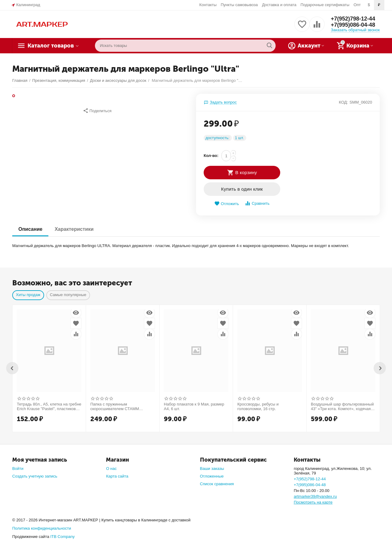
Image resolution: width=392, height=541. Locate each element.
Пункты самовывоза (239, 5)
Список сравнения (217, 484)
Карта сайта (117, 476)
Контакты (208, 5)
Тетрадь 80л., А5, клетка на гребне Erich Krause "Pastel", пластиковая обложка (49, 407)
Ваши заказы (212, 469)
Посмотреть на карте (313, 502)
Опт (357, 5)
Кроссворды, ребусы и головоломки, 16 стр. (258, 407)
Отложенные (212, 476)
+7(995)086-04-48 (353, 25)
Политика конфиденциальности (42, 528)
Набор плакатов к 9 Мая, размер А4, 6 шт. (194, 407)
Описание (30, 229)
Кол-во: (211, 156)
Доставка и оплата (279, 5)
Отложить (227, 204)
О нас (111, 469)
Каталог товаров (51, 46)
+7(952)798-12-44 (353, 19)
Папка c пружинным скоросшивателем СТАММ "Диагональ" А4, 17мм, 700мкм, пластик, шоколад (119, 407)
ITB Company (62, 537)
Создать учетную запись (35, 476)
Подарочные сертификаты (325, 5)
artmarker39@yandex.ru (315, 496)
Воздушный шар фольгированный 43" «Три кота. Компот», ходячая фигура (342, 407)
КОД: (344, 102)
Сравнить (257, 203)
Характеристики (74, 229)
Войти (18, 469)
